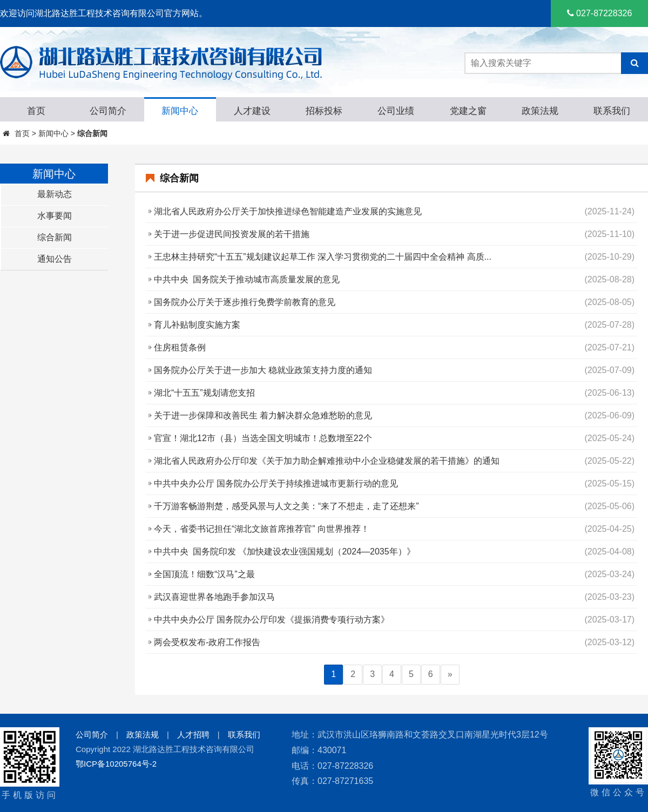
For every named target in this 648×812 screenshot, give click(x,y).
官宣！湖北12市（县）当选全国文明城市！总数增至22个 (263, 438)
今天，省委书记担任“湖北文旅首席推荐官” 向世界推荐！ (262, 529)
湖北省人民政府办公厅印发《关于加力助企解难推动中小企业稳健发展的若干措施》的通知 (327, 461)
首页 (22, 133)
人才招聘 (193, 735)
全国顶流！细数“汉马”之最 (204, 574)
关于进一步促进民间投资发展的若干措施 (232, 234)
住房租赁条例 (180, 347)
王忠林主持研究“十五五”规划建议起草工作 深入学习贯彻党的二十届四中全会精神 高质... (323, 257)
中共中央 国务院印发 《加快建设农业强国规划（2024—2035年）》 (285, 552)
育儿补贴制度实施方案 (197, 325)
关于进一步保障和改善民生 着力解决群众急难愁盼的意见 (263, 415)
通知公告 (55, 259)
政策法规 (143, 735)
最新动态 (55, 194)
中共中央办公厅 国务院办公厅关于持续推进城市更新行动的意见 (276, 483)
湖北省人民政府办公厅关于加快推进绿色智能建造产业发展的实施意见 (288, 211)
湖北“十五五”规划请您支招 (204, 393)
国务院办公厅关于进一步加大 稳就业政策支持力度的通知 (263, 370)
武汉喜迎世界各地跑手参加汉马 (214, 597)
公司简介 (92, 735)
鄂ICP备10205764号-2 (116, 764)
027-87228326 (600, 13)
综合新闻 (92, 133)
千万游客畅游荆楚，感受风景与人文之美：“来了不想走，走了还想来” (286, 506)
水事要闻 (55, 216)
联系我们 (244, 735)
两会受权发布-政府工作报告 (207, 642)
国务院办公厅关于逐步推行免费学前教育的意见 (245, 302)
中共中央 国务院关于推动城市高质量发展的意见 (247, 279)
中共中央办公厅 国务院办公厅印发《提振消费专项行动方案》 (272, 620)
